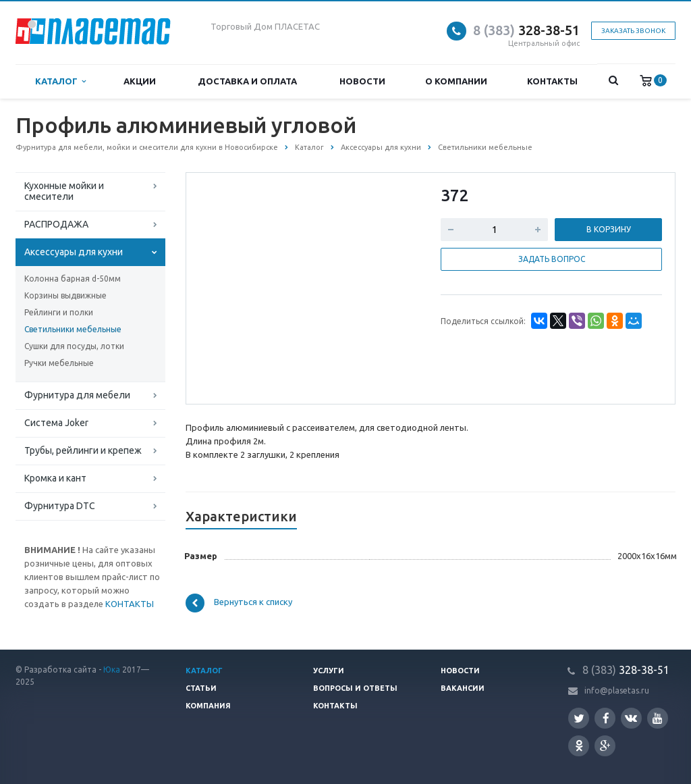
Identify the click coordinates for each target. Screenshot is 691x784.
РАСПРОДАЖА (56, 224)
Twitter (579, 718)
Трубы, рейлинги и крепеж (83, 450)
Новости (362, 81)
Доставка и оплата (247, 81)
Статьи (201, 688)
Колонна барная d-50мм (73, 279)
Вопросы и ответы (355, 688)
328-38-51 (526, 30)
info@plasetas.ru (617, 690)
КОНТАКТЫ (130, 604)
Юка (112, 670)
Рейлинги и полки (59, 312)
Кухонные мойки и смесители (64, 191)
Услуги (329, 671)
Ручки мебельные (59, 363)
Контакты (552, 81)
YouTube (658, 718)
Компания (208, 706)
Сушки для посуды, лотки (74, 346)
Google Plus (605, 746)
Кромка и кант (55, 478)
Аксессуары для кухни (74, 252)
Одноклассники (579, 745)
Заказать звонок (633, 31)
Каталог (60, 81)
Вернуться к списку (239, 603)
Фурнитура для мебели (77, 395)
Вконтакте (631, 717)
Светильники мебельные (73, 329)
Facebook (606, 718)
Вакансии (463, 688)
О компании (456, 81)
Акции (140, 81)
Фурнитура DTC (60, 506)
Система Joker (56, 423)
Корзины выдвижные (65, 295)
